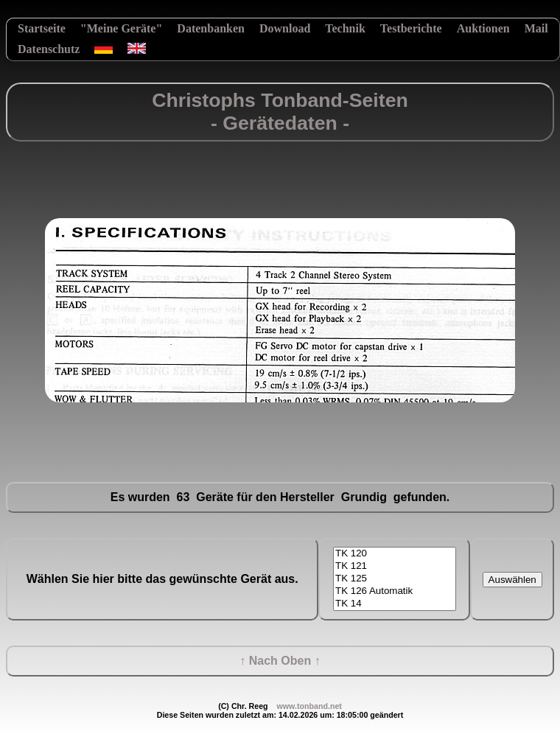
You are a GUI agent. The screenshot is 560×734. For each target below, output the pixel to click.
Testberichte (411, 28)
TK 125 (395, 579)
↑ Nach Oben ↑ (280, 661)
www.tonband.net (309, 706)
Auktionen (483, 28)
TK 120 (395, 554)
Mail (536, 28)
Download (285, 28)
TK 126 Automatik (395, 591)
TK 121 (395, 566)
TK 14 (395, 604)
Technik (345, 28)
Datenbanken (211, 28)
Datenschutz (49, 49)
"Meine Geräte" (122, 28)
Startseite (42, 28)
